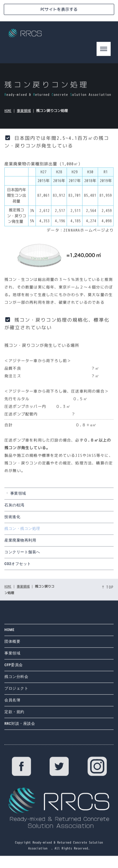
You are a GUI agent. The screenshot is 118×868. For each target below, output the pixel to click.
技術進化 (12, 519)
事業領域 (24, 113)
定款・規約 (14, 715)
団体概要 (12, 644)
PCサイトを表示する (59, 9)
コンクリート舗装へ (22, 554)
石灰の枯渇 (14, 507)
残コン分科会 (16, 680)
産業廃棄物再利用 (20, 543)
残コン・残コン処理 (22, 531)
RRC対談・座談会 (20, 727)
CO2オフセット (18, 566)
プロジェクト (16, 691)
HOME (8, 113)
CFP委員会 (14, 668)
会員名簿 (12, 703)
